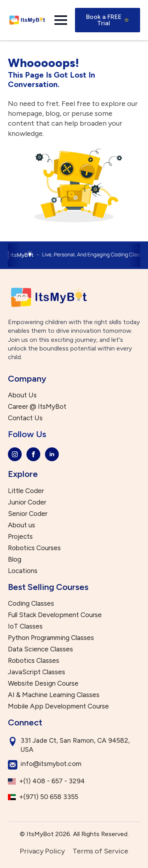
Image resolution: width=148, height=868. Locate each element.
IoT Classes (25, 626)
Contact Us (25, 418)
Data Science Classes (40, 649)
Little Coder (26, 491)
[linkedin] (52, 454)
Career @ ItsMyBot (37, 407)
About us (22, 525)
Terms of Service (100, 851)
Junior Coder (27, 502)
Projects (20, 537)
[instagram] (15, 454)
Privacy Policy (42, 851)
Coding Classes (31, 604)
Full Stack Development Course (55, 615)
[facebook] (33, 454)
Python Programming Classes (51, 638)
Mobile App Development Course (58, 706)
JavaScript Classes (37, 672)
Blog (15, 559)
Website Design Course (43, 683)
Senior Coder (28, 514)
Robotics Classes (34, 661)
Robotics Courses (34, 548)
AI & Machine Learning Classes (54, 695)
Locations (23, 571)
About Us (22, 395)
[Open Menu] (61, 20)
